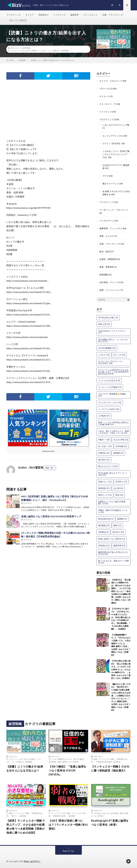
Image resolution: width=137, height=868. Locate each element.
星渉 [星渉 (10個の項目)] (119, 495)
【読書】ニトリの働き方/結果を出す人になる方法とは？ (25, 768)
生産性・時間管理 (108, 259)
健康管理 (74, 15)
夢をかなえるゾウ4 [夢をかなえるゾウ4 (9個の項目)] (108, 466)
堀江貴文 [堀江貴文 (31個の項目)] (104, 460)
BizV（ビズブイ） (33, 861)
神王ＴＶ (15, 816)
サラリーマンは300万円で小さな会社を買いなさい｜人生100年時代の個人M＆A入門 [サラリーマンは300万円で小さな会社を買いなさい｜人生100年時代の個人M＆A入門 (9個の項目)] (113, 372)
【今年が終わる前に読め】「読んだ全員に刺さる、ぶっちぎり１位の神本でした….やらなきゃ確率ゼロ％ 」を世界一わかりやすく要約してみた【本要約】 (121, 670)
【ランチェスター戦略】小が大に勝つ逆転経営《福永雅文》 (110, 768)
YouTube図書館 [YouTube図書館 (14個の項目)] (107, 348)
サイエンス (105, 96)
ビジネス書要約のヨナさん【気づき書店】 (68, 759)
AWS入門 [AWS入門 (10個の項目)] (104, 324)
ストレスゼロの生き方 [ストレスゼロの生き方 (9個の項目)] (109, 380)
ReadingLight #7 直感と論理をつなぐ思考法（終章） (110, 823)
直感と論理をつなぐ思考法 (68, 762)
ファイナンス (59, 15)
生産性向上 (43, 15)
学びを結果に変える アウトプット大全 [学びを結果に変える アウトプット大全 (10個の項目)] (113, 474)
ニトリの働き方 (54, 51)
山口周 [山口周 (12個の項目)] (118, 488)
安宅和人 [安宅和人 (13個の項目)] (121, 482)
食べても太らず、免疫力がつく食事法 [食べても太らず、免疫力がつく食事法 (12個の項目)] (113, 562)
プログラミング (107, 119)
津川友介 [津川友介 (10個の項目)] (118, 532)
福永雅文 (117, 762)
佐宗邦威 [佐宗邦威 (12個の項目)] (121, 446)
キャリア (30, 15)
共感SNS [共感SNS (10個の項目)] (104, 453)
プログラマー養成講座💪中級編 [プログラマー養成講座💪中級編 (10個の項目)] (112, 395)
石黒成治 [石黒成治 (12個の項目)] (104, 545)
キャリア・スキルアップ (111, 81)
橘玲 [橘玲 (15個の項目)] (117, 525)
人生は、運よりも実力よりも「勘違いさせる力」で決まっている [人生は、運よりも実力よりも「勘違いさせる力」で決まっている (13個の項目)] (113, 432)
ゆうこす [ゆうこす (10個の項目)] (119, 355)
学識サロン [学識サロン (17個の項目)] (105, 482)
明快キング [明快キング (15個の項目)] (105, 495)
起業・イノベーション (110, 290)
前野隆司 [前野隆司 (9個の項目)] (118, 453)
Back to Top (69, 851)
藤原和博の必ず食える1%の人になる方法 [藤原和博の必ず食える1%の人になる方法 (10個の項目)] (113, 553)
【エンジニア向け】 (18, 20)
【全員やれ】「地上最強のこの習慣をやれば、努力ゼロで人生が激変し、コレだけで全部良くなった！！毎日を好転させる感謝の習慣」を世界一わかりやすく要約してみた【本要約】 (121, 591)
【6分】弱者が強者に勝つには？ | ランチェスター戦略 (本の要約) (68, 825)
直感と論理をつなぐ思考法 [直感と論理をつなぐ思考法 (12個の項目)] (112, 539)
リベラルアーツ (107, 221)
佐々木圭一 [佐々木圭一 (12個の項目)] (105, 446)
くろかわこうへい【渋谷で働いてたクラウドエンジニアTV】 (116, 154)
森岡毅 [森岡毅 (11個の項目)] (122, 519)
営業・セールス (107, 236)
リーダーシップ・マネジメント (114, 210)
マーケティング (14, 15)
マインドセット (90, 15)
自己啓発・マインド (109, 282)
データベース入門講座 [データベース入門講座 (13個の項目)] (110, 387)
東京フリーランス (111, 184)
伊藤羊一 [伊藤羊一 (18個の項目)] (104, 440)
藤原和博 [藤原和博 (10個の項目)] (119, 545)
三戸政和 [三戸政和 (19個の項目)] (104, 416)
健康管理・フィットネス (111, 228)
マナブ (105, 176)
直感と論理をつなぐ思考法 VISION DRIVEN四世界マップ (51, 516)
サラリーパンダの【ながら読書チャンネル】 (28, 51)
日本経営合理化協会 (104, 762)
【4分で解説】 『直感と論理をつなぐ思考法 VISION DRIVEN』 (68, 770)
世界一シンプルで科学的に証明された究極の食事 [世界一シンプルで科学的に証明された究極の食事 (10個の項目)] (113, 423)
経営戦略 (27, 48)
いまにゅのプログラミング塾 (116, 125)
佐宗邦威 (52, 762)
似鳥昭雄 (65, 51)
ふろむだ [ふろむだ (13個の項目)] (104, 355)
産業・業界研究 (107, 267)
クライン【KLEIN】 (112, 143)
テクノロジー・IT (108, 104)
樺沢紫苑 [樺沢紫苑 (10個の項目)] (104, 525)
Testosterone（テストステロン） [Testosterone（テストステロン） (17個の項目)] (113, 332)
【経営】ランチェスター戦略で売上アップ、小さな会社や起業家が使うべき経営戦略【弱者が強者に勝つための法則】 (26, 827)
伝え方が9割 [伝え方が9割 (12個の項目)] (121, 440)
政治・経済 (105, 251)
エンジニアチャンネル (113, 136)
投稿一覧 (49, 468)
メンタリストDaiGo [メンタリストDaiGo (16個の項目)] (109, 409)
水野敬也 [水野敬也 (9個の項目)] (103, 532)
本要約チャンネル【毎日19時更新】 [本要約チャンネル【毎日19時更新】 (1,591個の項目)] (112, 503)
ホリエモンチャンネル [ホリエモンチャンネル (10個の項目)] (110, 402)
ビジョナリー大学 (58, 813)
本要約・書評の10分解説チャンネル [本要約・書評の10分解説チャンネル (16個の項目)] (113, 511)
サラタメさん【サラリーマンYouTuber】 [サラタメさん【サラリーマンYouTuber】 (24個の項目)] (111, 362)
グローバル (105, 89)
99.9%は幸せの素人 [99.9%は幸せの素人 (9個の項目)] (108, 317)
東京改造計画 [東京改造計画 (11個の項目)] (106, 519)
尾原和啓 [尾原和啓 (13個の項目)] (104, 488)
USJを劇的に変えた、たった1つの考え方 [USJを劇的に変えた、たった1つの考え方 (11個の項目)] (113, 340)
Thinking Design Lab (102, 813)
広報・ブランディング (113, 15)
